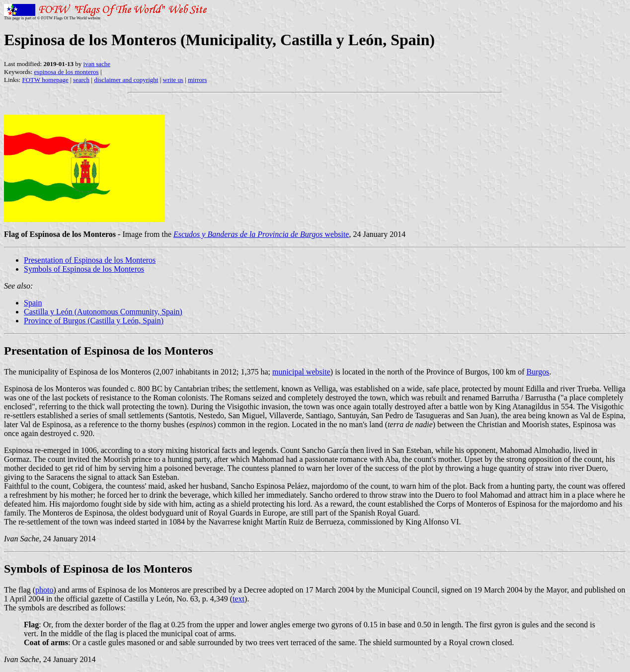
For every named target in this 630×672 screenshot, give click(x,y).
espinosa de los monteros (66, 72)
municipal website (301, 372)
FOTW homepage (45, 80)
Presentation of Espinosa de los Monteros (90, 260)
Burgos (538, 372)
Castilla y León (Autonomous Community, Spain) (103, 312)
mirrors (197, 80)
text (238, 599)
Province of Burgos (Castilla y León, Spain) (94, 321)
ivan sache (97, 64)
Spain (33, 303)
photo (44, 590)
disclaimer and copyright (126, 80)
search (81, 80)
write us (173, 80)
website (261, 234)
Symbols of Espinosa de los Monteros (84, 269)
